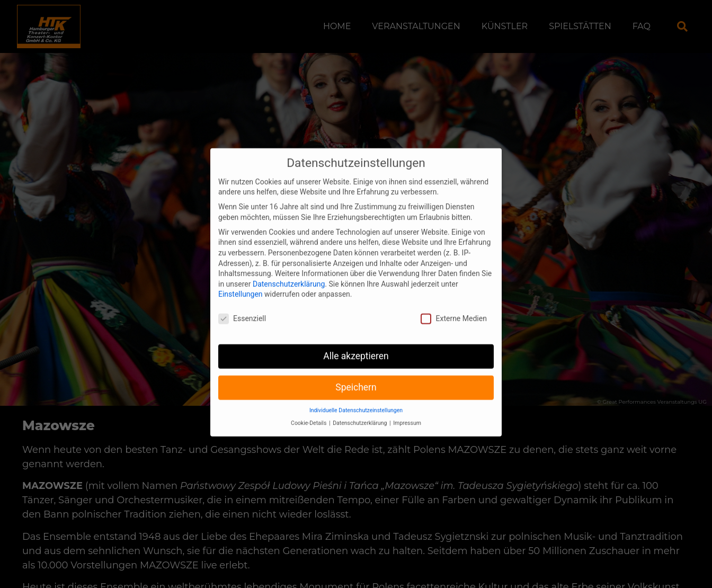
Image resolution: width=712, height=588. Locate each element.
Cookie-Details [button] (309, 413)
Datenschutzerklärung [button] (361, 413)
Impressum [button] (407, 413)
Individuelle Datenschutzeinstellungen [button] (356, 400)
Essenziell (242, 309)
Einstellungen (241, 284)
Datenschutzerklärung (289, 274)
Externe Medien (453, 309)
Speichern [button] (356, 378)
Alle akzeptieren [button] (356, 346)
